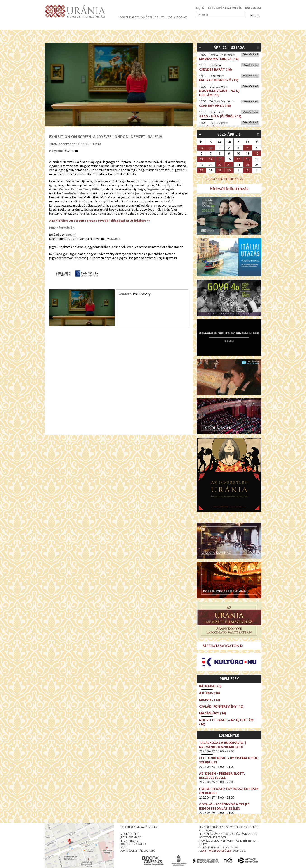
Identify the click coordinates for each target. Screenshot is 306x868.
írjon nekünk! (129, 841)
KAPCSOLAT (253, 8)
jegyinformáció (131, 837)
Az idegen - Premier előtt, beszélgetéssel (222, 775)
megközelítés (130, 834)
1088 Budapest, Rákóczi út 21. (140, 17)
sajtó (124, 847)
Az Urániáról (124, 26)
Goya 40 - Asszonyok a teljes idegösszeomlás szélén (224, 806)
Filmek (55, 26)
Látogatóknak (161, 26)
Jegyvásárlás (250, 54)
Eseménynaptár (201, 26)
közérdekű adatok (133, 844)
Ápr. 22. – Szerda (229, 48)
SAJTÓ (200, 8)
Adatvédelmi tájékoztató (138, 851)
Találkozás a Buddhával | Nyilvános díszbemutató (223, 745)
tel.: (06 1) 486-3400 (174, 17)
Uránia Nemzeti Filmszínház (225, 179)
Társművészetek (86, 26)
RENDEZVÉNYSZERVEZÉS (225, 8)
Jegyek (231, 26)
